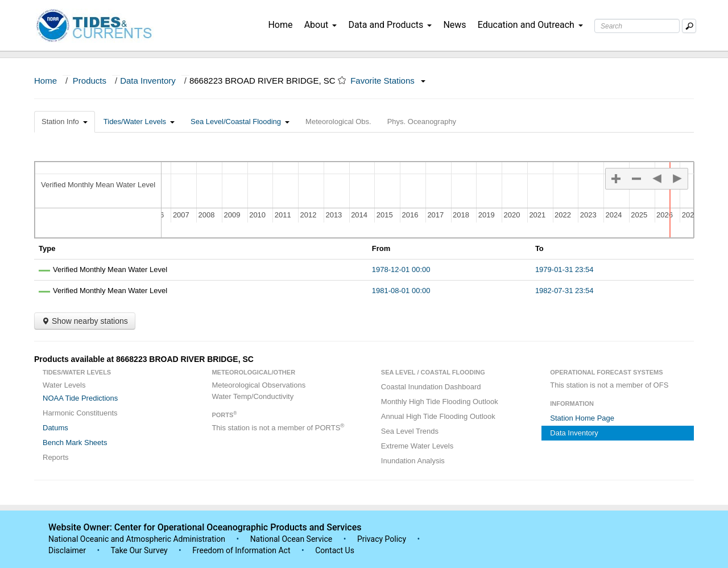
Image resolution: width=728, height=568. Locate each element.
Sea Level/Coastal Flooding (240, 122)
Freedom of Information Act (241, 550)
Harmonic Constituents (80, 413)
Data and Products (390, 25)
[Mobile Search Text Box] (689, 26)
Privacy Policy (382, 539)
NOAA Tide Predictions (80, 398)
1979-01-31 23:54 (564, 269)
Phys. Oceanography (422, 122)
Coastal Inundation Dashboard (431, 387)
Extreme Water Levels (417, 446)
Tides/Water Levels (139, 122)
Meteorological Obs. (338, 122)
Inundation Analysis (413, 461)
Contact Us (335, 550)
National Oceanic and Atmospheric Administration (137, 539)
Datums (55, 428)
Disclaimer (67, 550)
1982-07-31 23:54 (564, 291)
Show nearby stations (85, 321)
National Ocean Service (291, 539)
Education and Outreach (530, 25)
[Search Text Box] (637, 26)
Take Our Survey (140, 550)
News (454, 25)
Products (90, 81)
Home (280, 25)
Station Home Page (582, 418)
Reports (56, 457)
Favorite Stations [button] (388, 81)
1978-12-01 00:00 (401, 269)
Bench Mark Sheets (75, 443)
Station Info (65, 122)
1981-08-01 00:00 (401, 291)
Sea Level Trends (410, 431)
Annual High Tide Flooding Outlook (438, 416)
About (321, 25)
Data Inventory (148, 81)
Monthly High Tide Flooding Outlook (440, 402)
